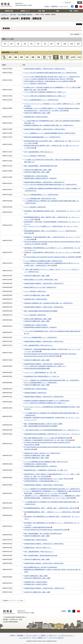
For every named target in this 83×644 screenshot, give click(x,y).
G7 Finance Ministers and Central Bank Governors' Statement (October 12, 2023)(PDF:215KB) (52, 257)
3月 (18, 44)
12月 (78, 44)
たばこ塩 (50, 57)
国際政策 (56, 57)
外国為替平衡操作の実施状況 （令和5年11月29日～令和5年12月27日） (45, 69)
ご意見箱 (12, 635)
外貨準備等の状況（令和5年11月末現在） (36, 117)
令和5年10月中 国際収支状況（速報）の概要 (37, 113)
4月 (25, 44)
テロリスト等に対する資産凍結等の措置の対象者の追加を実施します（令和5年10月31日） (51, 185)
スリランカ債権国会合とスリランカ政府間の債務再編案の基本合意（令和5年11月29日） (50, 133)
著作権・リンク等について (49, 635)
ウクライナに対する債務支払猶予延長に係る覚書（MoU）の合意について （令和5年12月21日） (52, 77)
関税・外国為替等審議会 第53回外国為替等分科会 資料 (41, 556)
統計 (58, 11)
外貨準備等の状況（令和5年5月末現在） (36, 389)
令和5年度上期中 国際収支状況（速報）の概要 (38, 170)
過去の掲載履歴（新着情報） (26, 15)
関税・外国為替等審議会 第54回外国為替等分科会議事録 (41, 426)
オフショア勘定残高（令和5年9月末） (35, 156)
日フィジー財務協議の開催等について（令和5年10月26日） (42, 195)
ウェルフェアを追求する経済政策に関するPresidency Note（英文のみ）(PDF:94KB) (49, 79)
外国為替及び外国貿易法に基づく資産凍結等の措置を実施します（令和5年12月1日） (49, 125)
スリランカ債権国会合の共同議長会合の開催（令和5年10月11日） (44, 261)
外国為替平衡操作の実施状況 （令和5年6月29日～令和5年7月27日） (44, 341)
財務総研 (67, 57)
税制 (10, 57)
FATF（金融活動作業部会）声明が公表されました (39, 152)
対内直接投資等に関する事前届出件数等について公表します (42, 376)
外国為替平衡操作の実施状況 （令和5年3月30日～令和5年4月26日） (44, 485)
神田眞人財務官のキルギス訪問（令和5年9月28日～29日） (41, 280)
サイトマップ (64, 6)
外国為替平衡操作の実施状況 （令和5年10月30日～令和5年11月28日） (45, 129)
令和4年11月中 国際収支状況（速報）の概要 (37, 592)
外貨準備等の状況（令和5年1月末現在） (36, 584)
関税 (16, 57)
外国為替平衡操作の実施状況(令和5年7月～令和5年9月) (40, 178)
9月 (58, 44)
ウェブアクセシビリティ (66, 635)
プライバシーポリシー (32, 635)
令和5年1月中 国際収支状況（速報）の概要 (37, 559)
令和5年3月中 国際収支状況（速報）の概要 (37, 455)
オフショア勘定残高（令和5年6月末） (35, 315)
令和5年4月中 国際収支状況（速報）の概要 (37, 385)
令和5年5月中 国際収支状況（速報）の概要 (37, 360)
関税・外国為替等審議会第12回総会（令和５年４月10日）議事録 (43, 424)
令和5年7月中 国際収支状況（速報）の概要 (37, 295)
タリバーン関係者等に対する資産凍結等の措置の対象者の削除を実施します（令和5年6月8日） (52, 380)
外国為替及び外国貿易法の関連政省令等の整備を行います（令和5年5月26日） (47, 401)
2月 (11, 44)
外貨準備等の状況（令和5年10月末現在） (36, 176)
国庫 (33, 57)
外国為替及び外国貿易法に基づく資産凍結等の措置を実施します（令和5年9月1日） (49, 303)
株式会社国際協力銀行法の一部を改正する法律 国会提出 (41, 567)
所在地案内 (20, 635)
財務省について (25, 11)
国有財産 (44, 57)
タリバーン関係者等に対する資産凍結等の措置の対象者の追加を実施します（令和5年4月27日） (52, 489)
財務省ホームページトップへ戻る (13, 601)
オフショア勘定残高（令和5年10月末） (36, 84)
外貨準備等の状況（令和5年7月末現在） (36, 325)
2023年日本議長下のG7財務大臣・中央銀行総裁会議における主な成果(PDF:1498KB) (50, 81)
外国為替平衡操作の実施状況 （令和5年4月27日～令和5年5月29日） (44, 397)
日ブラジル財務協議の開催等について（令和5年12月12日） (42, 100)
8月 (52, 44)
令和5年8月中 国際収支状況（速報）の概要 (37, 276)
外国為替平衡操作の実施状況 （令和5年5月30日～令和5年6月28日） (44, 364)
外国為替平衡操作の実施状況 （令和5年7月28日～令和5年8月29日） (44, 307)
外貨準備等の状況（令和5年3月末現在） (36, 540)
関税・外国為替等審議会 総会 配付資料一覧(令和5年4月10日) (43, 534)
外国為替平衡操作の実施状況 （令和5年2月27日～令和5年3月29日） (44, 544)
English (47, 6)
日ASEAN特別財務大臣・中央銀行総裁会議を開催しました (41, 481)
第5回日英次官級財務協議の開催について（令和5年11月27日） (43, 137)
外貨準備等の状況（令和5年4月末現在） (36, 464)
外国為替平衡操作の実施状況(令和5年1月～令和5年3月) (40, 466)
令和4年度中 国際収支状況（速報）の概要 (36, 458)
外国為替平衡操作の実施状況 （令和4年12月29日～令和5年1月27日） (45, 588)
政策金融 (62, 57)
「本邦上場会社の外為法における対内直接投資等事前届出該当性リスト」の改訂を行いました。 (52, 430)
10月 (65, 44)
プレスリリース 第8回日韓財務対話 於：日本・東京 (40, 373)
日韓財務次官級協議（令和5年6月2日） (36, 393)
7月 (45, 44)
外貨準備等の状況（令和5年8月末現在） (36, 299)
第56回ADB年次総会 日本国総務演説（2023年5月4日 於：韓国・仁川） (46, 470)
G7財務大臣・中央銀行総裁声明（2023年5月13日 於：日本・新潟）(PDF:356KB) (49, 440)
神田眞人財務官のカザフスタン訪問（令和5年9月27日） (41, 287)
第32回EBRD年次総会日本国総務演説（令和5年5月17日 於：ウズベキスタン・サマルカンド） (52, 434)
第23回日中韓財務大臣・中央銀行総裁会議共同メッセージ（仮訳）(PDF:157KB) (48, 479)
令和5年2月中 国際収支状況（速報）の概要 (37, 536)
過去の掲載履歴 (75, 34)
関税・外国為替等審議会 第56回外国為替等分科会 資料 (41, 166)
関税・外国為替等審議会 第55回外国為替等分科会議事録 (41, 311)
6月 (38, 44)
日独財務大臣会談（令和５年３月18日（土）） (38, 548)
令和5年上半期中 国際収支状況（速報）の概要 (38, 319)
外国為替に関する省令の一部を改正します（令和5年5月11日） (43, 453)
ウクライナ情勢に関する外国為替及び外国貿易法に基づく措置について (45, 92)
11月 (72, 44)
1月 (5, 44)
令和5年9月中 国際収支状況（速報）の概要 (37, 172)
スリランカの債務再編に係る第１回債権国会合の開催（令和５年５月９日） (46, 462)
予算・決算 (4, 57)
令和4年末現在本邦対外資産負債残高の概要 (37, 369)
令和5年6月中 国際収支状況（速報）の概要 (37, 321)
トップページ (4, 15)
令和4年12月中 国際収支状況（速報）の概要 (37, 578)
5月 (31, 44)
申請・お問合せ (74, 11)
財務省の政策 (9, 11)
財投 (27, 57)
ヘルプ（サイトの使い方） (56, 638)
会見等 (73, 57)
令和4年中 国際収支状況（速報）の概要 (36, 576)
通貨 (39, 57)
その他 (79, 57)
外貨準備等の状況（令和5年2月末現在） (36, 582)
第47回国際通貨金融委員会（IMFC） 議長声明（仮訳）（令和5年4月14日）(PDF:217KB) (52, 508)
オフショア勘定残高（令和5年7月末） (35, 291)
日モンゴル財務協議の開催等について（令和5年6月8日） (41, 383)
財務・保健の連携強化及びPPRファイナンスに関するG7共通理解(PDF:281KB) (48, 438)
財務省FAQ (54, 6)
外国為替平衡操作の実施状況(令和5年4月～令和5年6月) (40, 327)
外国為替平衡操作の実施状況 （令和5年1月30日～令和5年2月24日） (44, 563)
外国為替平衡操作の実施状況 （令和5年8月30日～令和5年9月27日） (44, 283)
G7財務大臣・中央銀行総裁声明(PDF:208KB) (38, 527)
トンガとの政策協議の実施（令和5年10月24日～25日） (40, 199)
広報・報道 (41, 11)
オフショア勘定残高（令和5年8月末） (35, 207)
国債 (21, 57)
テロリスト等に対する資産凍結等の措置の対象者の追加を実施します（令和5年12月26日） (51, 73)
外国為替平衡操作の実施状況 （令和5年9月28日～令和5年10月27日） (45, 182)
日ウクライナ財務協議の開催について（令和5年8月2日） (41, 337)
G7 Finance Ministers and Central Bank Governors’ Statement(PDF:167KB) (47, 530)
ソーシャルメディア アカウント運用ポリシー (33, 638)
